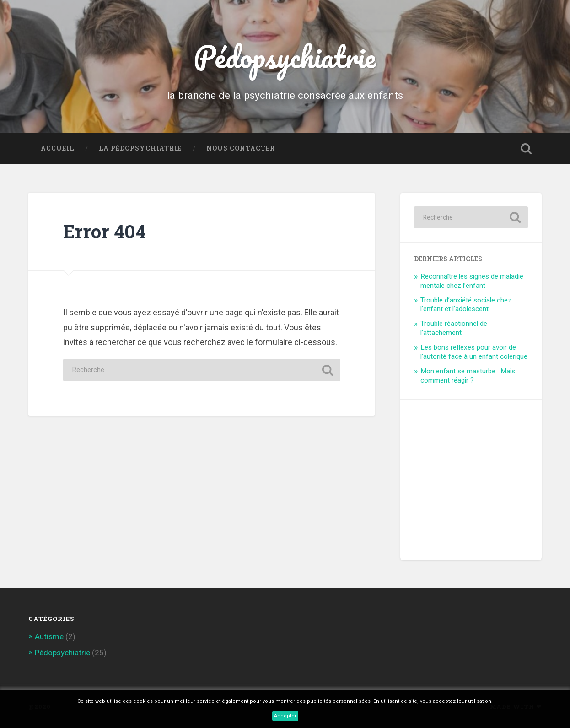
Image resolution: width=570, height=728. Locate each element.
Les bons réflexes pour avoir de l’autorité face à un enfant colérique (474, 352)
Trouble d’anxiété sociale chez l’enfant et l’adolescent (466, 305)
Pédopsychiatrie (285, 56)
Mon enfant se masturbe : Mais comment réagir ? (468, 376)
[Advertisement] (483, 471)
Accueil (57, 148)
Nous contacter (241, 148)
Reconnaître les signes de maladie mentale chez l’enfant (472, 281)
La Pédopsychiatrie (140, 148)
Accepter (285, 716)
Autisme (49, 636)
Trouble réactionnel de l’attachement (454, 328)
